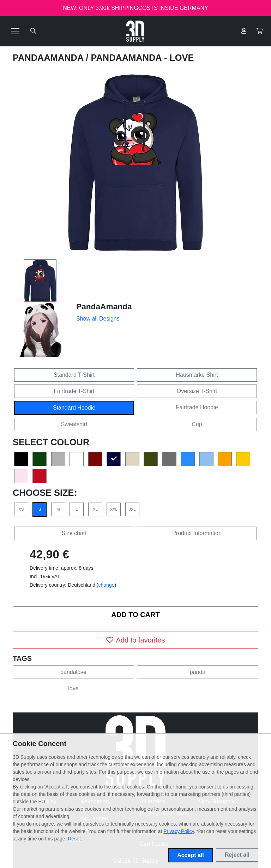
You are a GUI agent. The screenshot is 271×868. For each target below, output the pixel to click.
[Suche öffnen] (33, 31)
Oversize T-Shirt (197, 391)
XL (95, 509)
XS (21, 509)
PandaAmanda (49, 58)
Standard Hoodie (74, 408)
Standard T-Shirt (74, 375)
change (107, 585)
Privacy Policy (179, 831)
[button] (259, 31)
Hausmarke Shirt (197, 375)
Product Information (197, 533)
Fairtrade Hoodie (197, 407)
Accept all (191, 855)
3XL (132, 509)
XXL (114, 509)
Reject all (237, 855)
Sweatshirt (74, 424)
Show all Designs (98, 319)
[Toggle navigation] (15, 31)
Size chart (74, 533)
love (73, 688)
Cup (197, 424)
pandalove (73, 672)
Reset (74, 839)
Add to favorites (136, 640)
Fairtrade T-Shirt (74, 391)
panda (198, 672)
